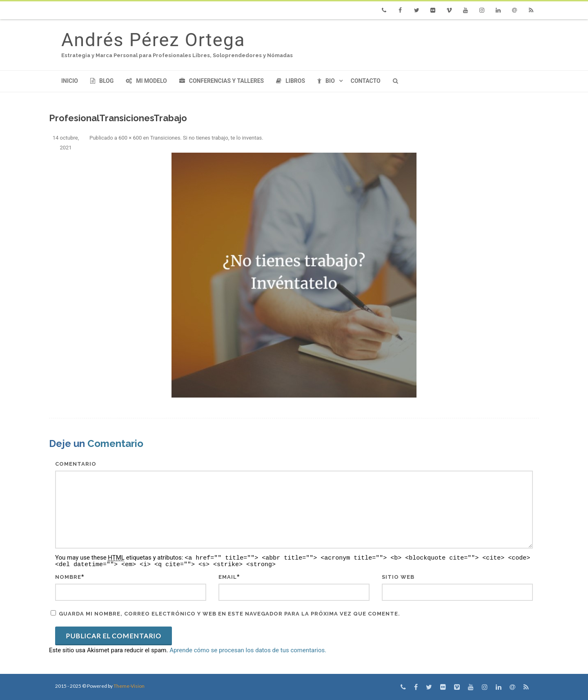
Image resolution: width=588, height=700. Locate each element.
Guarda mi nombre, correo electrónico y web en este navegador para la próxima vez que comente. (229, 614)
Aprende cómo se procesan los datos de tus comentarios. (248, 650)
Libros (291, 81)
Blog (102, 81)
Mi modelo (146, 81)
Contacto (366, 81)
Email (228, 577)
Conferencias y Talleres (222, 81)
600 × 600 (130, 138)
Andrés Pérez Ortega (153, 40)
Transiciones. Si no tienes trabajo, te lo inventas (206, 138)
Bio (326, 81)
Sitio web (398, 577)
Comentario (76, 464)
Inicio (70, 81)
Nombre (68, 577)
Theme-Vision (129, 686)
